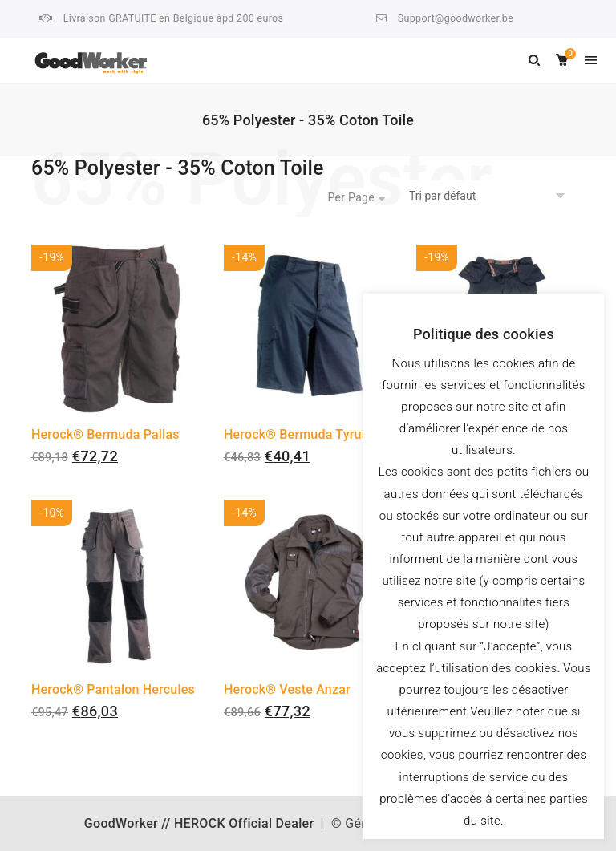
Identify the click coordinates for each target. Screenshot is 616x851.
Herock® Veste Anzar (287, 689)
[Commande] (490, 197)
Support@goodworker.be (456, 18)
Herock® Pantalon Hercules (113, 689)
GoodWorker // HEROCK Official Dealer (199, 823)
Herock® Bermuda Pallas (105, 434)
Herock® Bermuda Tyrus (296, 434)
